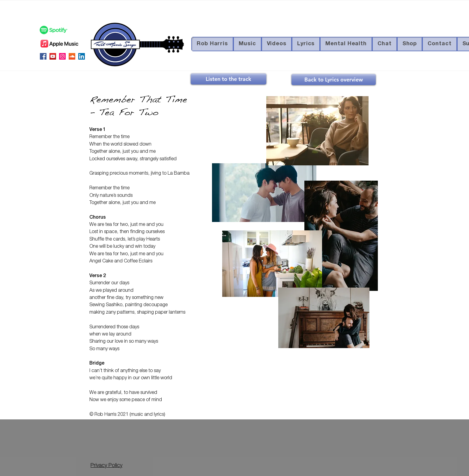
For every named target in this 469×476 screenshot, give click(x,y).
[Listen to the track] (229, 79)
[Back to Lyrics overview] (334, 80)
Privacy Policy (106, 466)
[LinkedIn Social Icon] (82, 56)
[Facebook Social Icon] (43, 56)
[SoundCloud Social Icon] (72, 56)
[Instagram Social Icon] (62, 56)
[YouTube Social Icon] (53, 56)
